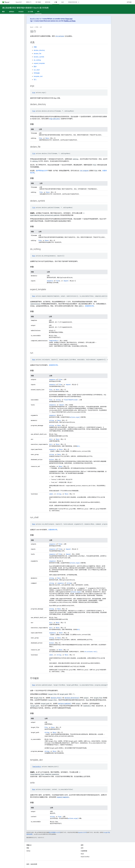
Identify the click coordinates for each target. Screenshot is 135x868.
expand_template (39, 63)
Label (51, 494)
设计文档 (30, 12)
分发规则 (21, 12)
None (47, 138)
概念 (3, 12)
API (41, 27)
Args (34, 92)
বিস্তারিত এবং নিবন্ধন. (70, 21)
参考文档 (48, 2)
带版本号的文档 (73, 2)
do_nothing (37, 60)
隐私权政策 (34, 864)
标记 (78, 446)
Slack (82, 854)
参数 (35, 47)
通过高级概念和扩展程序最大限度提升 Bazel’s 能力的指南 (25, 8)
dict (51, 439)
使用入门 (29, 2)
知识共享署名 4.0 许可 (55, 832)
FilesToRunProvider (71, 400)
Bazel (32, 27)
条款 (28, 864)
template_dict (38, 76)
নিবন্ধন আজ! (69, 19)
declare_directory (39, 50)
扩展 (37, 27)
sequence (50, 281)
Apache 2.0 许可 (82, 832)
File (34, 111)
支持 (82, 848)
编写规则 (12, 12)
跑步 (35, 67)
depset (66, 281)
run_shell (37, 70)
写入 (35, 80)
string (58, 400)
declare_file (37, 54)
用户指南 (38, 2)
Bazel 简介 (19, 2)
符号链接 (37, 73)
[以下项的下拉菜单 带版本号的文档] (79, 2)
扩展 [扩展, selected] (56, 2)
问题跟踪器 (84, 851)
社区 (63, 2)
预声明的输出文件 (42, 171)
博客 (28, 848)
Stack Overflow (85, 857)
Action (51, 459)
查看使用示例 (89, 306)
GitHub (129, 2)
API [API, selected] (38, 12)
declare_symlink (39, 57)
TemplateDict (54, 341)
